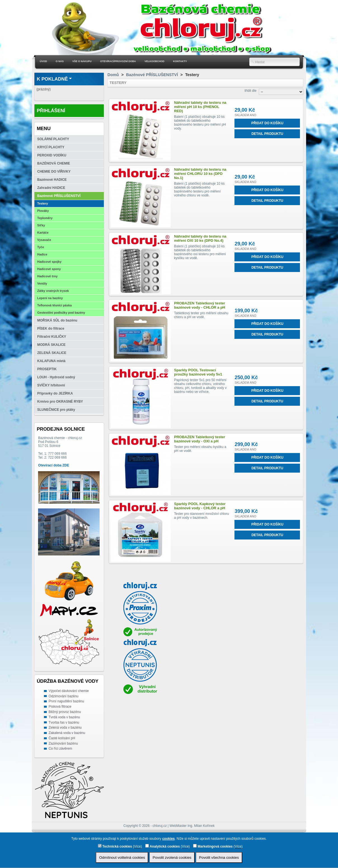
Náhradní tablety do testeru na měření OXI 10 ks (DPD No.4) (200, 238)
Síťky (41, 225)
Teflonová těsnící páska (54, 305)
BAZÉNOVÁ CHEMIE (54, 163)
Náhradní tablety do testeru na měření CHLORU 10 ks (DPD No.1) (200, 174)
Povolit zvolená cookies (172, 858)
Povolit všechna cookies (219, 858)
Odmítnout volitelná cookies (122, 858)
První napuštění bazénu (66, 701)
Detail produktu (267, 134)
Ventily (42, 283)
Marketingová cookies (213, 846)
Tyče (41, 247)
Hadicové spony (49, 269)
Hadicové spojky (49, 262)
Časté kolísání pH (62, 738)
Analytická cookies (163, 846)
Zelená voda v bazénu (65, 728)
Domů (113, 75)
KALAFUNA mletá (51, 361)
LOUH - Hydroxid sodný (56, 377)
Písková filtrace (60, 707)
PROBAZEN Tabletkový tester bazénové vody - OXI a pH (200, 439)
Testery (43, 203)
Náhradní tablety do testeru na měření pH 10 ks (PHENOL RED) (200, 107)
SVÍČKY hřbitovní (51, 385)
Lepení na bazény (50, 298)
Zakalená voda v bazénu (67, 733)
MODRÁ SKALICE (51, 345)
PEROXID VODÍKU (52, 155)
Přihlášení (51, 111)
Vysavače (44, 240)
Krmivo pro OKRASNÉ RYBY (60, 402)
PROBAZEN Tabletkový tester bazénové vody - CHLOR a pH (200, 305)
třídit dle (251, 91)
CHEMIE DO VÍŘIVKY (54, 172)
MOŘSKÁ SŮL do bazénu (57, 320)
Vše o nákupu (82, 61)
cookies (169, 839)
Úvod (43, 61)
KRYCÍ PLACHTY (51, 147)
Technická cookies (115, 846)
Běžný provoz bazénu (65, 712)
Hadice (42, 254)
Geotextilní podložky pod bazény (61, 313)
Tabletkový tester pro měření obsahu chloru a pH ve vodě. (201, 315)
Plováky (43, 211)
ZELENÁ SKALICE (52, 353)
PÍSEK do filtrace (51, 329)
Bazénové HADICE (52, 180)
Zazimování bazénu (63, 743)
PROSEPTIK (47, 369)
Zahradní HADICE (51, 188)
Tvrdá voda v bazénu (64, 717)
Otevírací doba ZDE (54, 465)
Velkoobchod (155, 61)
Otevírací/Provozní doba (118, 61)
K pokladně (52, 79)
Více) (138, 846)
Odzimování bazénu (64, 696)
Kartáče (43, 233)
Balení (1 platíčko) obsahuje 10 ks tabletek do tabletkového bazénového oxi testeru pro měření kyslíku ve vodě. (200, 252)
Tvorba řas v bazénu (64, 722)
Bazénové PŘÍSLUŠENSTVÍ (59, 196)
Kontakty (180, 61)
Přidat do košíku (267, 123)
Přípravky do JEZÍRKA (55, 393)
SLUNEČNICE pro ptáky (56, 410)
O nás (60, 61)
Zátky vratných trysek (53, 291)
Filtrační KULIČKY (52, 337)
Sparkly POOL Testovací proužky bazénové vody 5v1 (198, 372)
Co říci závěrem (60, 749)
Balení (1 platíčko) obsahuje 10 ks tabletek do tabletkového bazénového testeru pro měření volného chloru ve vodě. (199, 189)
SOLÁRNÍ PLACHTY (53, 139)
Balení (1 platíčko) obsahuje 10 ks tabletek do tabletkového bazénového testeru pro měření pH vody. (200, 123)
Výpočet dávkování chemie (69, 691)
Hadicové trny (47, 276)
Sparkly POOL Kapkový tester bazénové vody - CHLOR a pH (200, 506)
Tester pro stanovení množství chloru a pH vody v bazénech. (201, 516)
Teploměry (45, 218)
